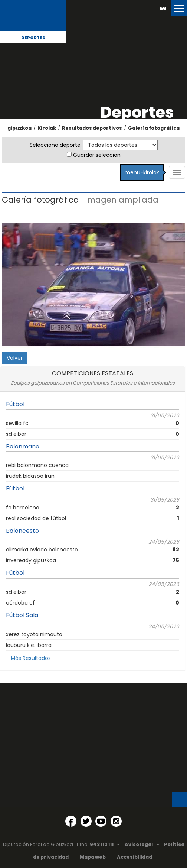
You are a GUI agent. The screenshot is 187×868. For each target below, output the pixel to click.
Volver (15, 358)
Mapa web (93, 857)
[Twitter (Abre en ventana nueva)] (86, 821)
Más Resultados (31, 658)
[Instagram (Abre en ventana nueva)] (116, 821)
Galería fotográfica (154, 128)
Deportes (33, 38)
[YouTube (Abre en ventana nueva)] (101, 821)
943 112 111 (102, 844)
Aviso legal (139, 844)
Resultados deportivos (92, 128)
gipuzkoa (19, 128)
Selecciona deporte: (56, 145)
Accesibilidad (134, 857)
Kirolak (47, 128)
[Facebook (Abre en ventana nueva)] (71, 821)
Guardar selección (97, 155)
